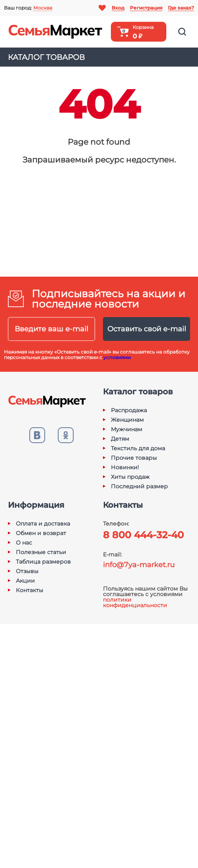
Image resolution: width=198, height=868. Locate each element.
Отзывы (27, 571)
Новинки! (125, 467)
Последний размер (139, 486)
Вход (118, 8)
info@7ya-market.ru (139, 565)
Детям (120, 439)
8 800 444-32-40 (143, 535)
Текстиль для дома (138, 448)
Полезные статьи (41, 552)
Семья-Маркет (55, 32)
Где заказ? (181, 8)
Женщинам (127, 420)
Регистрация (146, 8)
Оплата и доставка (43, 524)
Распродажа (129, 410)
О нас (24, 543)
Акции (25, 581)
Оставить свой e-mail (147, 329)
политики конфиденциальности (135, 602)
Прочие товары (134, 458)
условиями (117, 357)
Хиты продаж (130, 477)
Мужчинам (127, 429)
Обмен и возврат (41, 533)
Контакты (30, 590)
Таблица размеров (43, 562)
